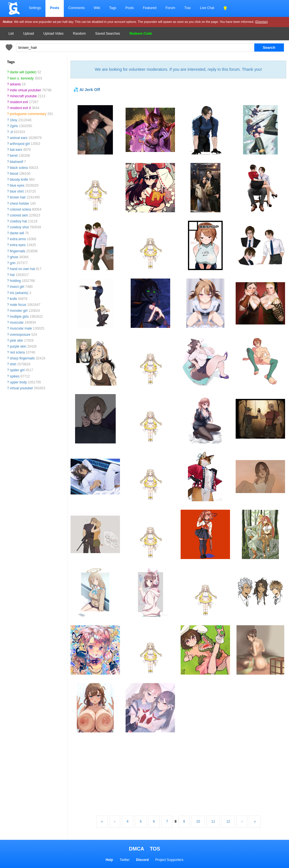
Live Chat (207, 8)
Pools (130, 8)
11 (213, 821)
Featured (150, 8)
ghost (14, 257)
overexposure (20, 335)
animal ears (19, 138)
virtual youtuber (21, 388)
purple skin (18, 346)
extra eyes (18, 245)
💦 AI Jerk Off (87, 90)
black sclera (19, 168)
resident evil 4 (20, 108)
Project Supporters (169, 860)
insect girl (17, 287)
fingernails (18, 251)
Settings (35, 8)
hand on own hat (22, 269)
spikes (15, 376)
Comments (76, 8)
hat (12, 275)
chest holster (19, 204)
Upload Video (53, 34)
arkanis (15, 84)
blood (14, 174)
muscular (17, 323)
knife (13, 299)
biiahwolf (17, 162)
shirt (13, 364)
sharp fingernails (22, 358)
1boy (14, 120)
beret (14, 156)
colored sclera (20, 209)
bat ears (16, 150)
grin (13, 263)
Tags (113, 8)
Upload (29, 34)
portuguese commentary (28, 114)
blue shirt (17, 191)
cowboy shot (19, 227)
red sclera (17, 352)
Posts (55, 8)
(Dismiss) (261, 22)
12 (228, 821)
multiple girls (19, 317)
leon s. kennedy (22, 78)
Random (79, 34)
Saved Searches (108, 34)
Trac (188, 8)
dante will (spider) (23, 72)
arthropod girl (20, 144)
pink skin (17, 341)
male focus (18, 305)
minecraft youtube (23, 96)
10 (198, 821)
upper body (18, 382)
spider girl (17, 370)
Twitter (125, 860)
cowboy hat (18, 221)
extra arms (18, 239)
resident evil (19, 102)
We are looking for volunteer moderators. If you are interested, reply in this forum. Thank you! (178, 69)
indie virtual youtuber (26, 90)
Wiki (97, 8)
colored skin (19, 215)
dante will (17, 233)
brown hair (18, 197)
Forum (170, 8)
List (11, 34)
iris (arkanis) (19, 293)
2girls (14, 126)
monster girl (19, 311)
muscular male (21, 328)
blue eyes (17, 185)
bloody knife (19, 180)
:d (11, 132)
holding (15, 281)
